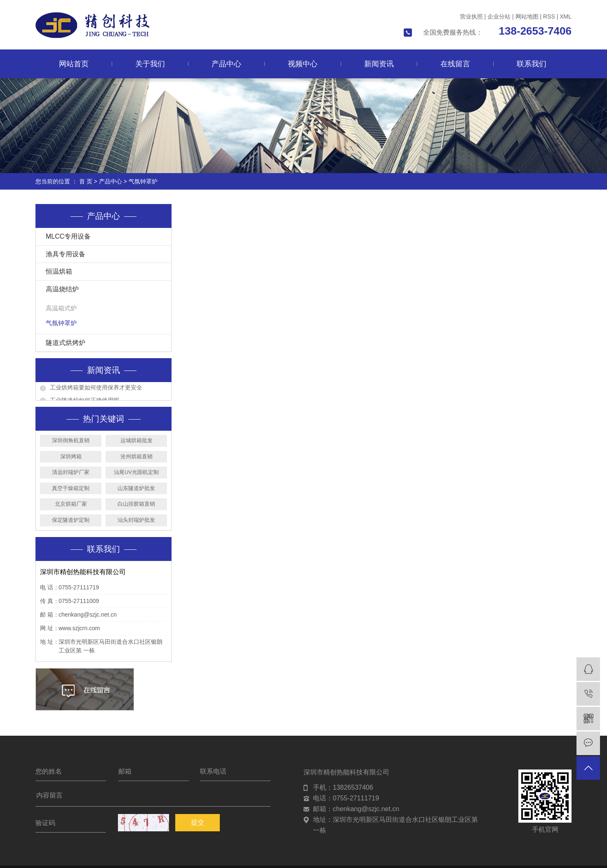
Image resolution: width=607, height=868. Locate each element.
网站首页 (74, 64)
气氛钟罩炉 (143, 181)
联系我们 (532, 64)
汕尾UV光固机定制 (136, 472)
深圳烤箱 (71, 456)
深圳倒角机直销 (71, 440)
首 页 (86, 181)
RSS (549, 16)
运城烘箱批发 (136, 440)
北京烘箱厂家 (71, 504)
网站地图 (527, 16)
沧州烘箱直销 (136, 456)
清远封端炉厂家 (71, 472)
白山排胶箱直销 (136, 504)
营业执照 (471, 16)
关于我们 (150, 64)
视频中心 (303, 64)
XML (566, 16)
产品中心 (226, 64)
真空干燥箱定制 (71, 488)
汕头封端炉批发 (136, 520)
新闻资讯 (379, 64)
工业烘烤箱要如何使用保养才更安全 (96, 389)
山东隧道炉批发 (136, 488)
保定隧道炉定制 (71, 520)
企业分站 (499, 16)
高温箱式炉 (61, 308)
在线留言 (455, 64)
